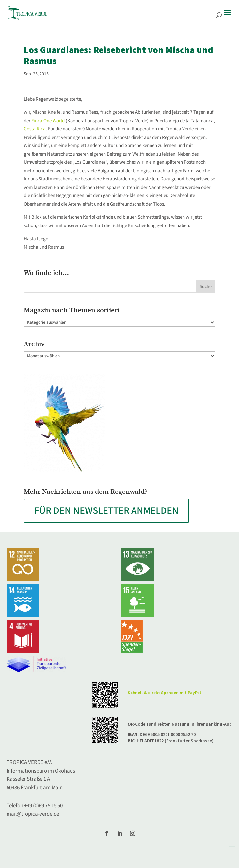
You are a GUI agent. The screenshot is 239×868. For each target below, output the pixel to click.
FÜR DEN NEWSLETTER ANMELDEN (106, 511)
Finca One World (48, 121)
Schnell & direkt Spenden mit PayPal (164, 693)
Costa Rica (35, 129)
